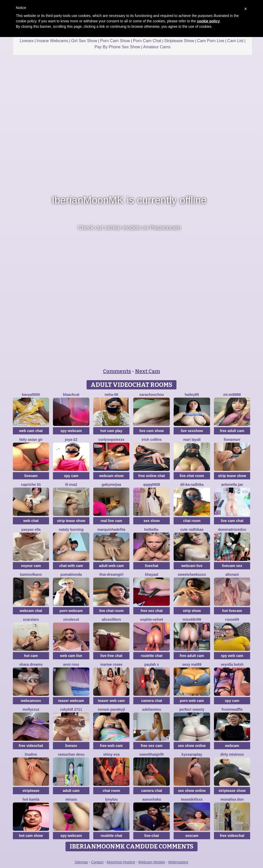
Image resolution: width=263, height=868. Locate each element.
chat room (192, 521)
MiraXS (71, 799)
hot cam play (111, 431)
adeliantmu (152, 709)
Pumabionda (71, 574)
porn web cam (192, 701)
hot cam (31, 656)
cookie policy (208, 21)
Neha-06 (111, 395)
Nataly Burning (71, 529)
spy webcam (71, 431)
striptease (31, 791)
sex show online (192, 746)
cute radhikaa (192, 529)
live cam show (152, 431)
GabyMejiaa (111, 485)
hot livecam (232, 611)
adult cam (71, 791)
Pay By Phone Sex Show (117, 47)
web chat (31, 521)
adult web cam (111, 566)
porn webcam (71, 611)
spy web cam (232, 656)
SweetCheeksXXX (192, 574)
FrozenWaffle (232, 709)
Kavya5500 (31, 395)
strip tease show (232, 476)
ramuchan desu (71, 754)
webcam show (111, 476)
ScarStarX (31, 619)
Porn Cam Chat (147, 41)
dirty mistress (232, 754)
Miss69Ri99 (192, 619)
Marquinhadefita (111, 529)
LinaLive (31, 754)
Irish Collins (152, 440)
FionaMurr (232, 440)
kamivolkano (31, 574)
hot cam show (31, 836)
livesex (71, 746)
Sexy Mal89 (192, 664)
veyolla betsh (232, 664)
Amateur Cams (157, 47)
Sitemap (81, 862)
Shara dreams (31, 664)
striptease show (232, 791)
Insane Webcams (52, 41)
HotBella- (152, 529)
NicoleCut (71, 619)
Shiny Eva (111, 754)
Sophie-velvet (152, 619)
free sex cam (152, 746)
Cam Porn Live (211, 41)
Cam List (235, 41)
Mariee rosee (111, 664)
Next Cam (148, 371)
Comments (117, 371)
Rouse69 (232, 619)
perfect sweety (192, 709)
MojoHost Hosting (121, 862)
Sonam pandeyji (111, 709)
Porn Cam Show (115, 41)
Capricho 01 (31, 485)
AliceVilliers (111, 619)
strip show (192, 611)
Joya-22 (71, 440)
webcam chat (31, 611)
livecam (31, 476)
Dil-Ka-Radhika (192, 485)
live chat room (192, 476)
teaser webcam (71, 701)
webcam (232, 746)
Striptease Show (179, 41)
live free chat (111, 656)
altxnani (232, 574)
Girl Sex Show (84, 41)
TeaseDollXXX (192, 799)
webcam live (192, 566)
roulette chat (152, 656)
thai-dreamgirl (111, 574)
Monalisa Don (232, 799)
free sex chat (152, 611)
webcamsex (31, 701)
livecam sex (232, 566)
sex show (152, 521)
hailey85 (192, 395)
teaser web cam (111, 701)
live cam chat (232, 521)
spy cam (71, 476)
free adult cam (232, 431)
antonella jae (232, 485)
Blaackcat (71, 395)
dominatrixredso (232, 529)
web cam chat (31, 431)
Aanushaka (152, 799)
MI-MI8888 (232, 395)
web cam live (71, 656)
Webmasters (178, 862)
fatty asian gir (31, 440)
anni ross (71, 664)
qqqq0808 (152, 485)
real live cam (111, 521)
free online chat (152, 476)
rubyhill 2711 (71, 709)
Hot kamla (31, 799)
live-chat (152, 836)
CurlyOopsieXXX (111, 440)
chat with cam (71, 566)
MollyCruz (31, 709)
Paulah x (152, 664)
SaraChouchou (152, 395)
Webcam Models (152, 862)
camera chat (152, 701)
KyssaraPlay (192, 754)
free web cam (111, 746)
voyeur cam (31, 566)
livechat (152, 566)
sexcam (192, 836)
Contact (97, 862)
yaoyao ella (31, 529)
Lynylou (111, 799)
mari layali (192, 440)
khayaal (152, 574)
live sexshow (192, 431)
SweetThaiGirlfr (152, 754)
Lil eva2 (71, 485)
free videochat (31, 746)
